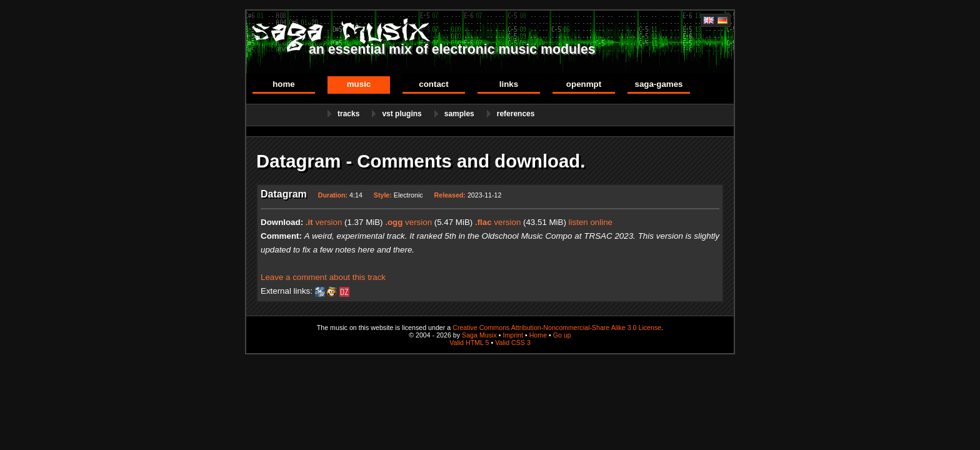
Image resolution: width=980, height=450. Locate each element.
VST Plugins (402, 114)
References (516, 114)
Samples (459, 114)
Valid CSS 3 (513, 342)
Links (509, 84)
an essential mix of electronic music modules (452, 49)
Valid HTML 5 (469, 342)
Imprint (513, 335)
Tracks (348, 114)
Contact (433, 84)
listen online (591, 222)
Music (359, 84)
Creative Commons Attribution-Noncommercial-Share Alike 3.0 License (557, 327)
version (324, 222)
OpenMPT (584, 84)
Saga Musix (479, 335)
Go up (562, 335)
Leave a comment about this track (323, 277)
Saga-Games (658, 84)
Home (284, 84)
